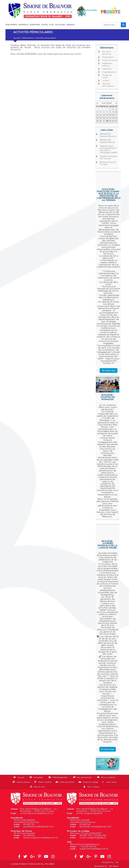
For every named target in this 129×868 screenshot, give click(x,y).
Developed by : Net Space (106, 866)
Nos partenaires (84, 777)
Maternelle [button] (23, 25)
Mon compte (93, 787)
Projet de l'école (110, 60)
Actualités (38, 777)
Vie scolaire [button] (60, 25)
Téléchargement (60, 777)
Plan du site (39, 787)
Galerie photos (23, 782)
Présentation (108, 57)
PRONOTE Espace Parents (108, 135)
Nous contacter (108, 777)
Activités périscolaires (108, 85)
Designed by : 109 (110, 862)
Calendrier (107, 69)
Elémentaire (28, 38)
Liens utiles (111, 782)
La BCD (106, 81)
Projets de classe (107, 76)
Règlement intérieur (107, 65)
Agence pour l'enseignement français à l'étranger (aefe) (109, 149)
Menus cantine (45, 782)
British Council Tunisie (108, 163)
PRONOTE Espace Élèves (107, 141)
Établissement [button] (11, 25)
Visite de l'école (67, 782)
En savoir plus (109, 371)
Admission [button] (70, 25)
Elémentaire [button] (35, 25)
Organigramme (109, 72)
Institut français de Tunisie (108, 157)
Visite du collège (90, 782)
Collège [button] (44, 25)
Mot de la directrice (107, 53)
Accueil (17, 38)
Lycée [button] (51, 25)
